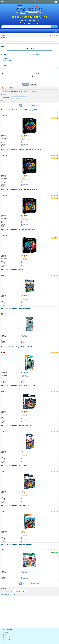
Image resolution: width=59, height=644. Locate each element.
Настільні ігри (13, 92)
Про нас (5, 636)
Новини (5, 634)
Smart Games (7, 60)
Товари (3, 31)
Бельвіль (5, 58)
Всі (4, 57)
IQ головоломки (34, 92)
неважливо (35, 74)
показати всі (35, 105)
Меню (3, 2)
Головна (4, 92)
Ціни (4, 638)
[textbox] (26, 27)
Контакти (6, 642)
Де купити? (6, 640)
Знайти (55, 27)
